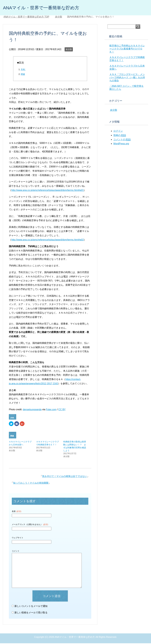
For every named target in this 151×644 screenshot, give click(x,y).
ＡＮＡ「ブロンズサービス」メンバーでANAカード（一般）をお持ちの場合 (127, 78)
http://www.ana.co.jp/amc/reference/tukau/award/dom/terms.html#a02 (47, 240)
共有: (23, 70)
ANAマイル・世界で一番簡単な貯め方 (49, 8)
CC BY (62, 410)
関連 (23, 75)
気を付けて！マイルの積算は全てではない (65, 477)
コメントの (122, 140)
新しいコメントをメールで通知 (31, 607)
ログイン (118, 132)
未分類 (69, 50)
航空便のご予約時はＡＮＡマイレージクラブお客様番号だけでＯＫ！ (127, 49)
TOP (26, 17)
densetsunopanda (32, 410)
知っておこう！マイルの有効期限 (31, 484)
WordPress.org (121, 144)
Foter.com (51, 410)
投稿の (120, 136)
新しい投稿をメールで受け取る (31, 613)
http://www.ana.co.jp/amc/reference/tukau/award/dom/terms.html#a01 (47, 191)
